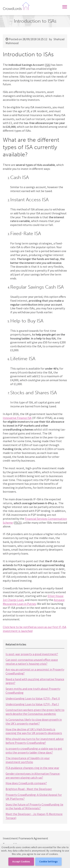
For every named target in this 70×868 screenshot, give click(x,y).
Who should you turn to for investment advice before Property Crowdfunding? (35, 741)
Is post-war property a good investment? (32, 654)
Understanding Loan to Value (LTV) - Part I (32, 704)
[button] (65, 6)
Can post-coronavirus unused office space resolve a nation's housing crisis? (32, 662)
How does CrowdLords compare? (26, 783)
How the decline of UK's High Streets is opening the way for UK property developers (34, 731)
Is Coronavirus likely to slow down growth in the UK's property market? (34, 721)
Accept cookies (21, 861)
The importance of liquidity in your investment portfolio (28, 760)
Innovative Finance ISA (17, 418)
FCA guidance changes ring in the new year (32, 768)
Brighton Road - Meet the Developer (29, 789)
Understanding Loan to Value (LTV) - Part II (33, 698)
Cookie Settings (48, 861)
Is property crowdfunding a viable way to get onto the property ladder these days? (34, 750)
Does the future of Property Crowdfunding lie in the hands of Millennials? (34, 806)
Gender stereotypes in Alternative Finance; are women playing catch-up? (33, 776)
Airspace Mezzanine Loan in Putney (34, 602)
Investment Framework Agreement (25, 838)
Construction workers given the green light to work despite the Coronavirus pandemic (35, 712)
